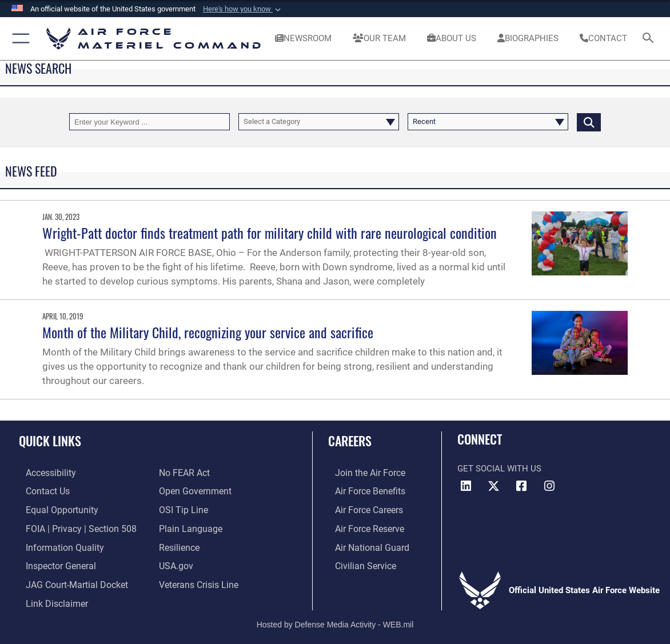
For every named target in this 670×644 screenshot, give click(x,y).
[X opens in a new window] (494, 486)
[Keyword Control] (149, 122)
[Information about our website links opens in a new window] (49, 598)
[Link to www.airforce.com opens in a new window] (362, 473)
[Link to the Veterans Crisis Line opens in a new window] (198, 580)
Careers (350, 441)
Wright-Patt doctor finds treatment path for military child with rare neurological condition (270, 233)
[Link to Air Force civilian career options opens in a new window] (357, 562)
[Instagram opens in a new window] (549, 486)
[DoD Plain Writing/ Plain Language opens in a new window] (188, 526)
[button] (243, 9)
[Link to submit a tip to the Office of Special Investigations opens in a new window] (182, 509)
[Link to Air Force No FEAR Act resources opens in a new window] (184, 473)
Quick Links (50, 441)
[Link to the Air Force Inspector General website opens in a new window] (53, 562)
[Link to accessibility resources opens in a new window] (43, 473)
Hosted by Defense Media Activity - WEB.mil (335, 619)
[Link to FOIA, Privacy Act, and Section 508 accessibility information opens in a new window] (71, 526)
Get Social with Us (499, 469)
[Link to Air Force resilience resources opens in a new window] (179, 544)
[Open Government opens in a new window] (193, 490)
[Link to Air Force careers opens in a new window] (362, 509)
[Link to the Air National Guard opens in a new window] (363, 544)
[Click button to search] (589, 122)
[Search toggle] (650, 39)
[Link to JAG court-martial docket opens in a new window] (68, 580)
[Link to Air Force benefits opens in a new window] (362, 490)
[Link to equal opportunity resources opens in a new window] (53, 509)
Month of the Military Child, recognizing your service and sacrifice (208, 332)
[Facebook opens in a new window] (521, 486)
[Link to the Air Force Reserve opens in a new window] (362, 526)
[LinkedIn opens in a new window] (466, 486)
